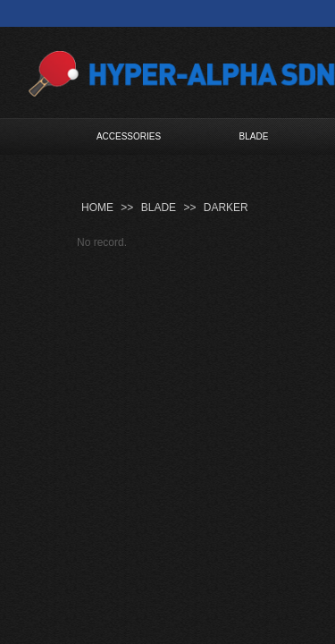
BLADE (254, 136)
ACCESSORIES (129, 136)
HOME (97, 208)
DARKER (226, 208)
